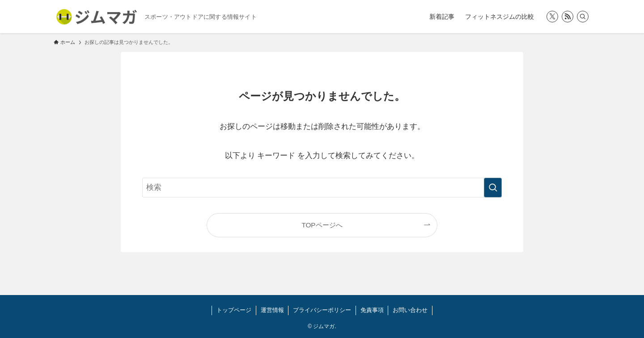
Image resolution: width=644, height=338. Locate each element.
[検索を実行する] (493, 188)
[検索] (583, 17)
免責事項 (372, 310)
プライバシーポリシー (322, 310)
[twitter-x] (552, 17)
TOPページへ (322, 225)
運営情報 (272, 310)
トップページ (234, 310)
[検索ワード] (322, 188)
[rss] (568, 17)
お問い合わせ (410, 310)
